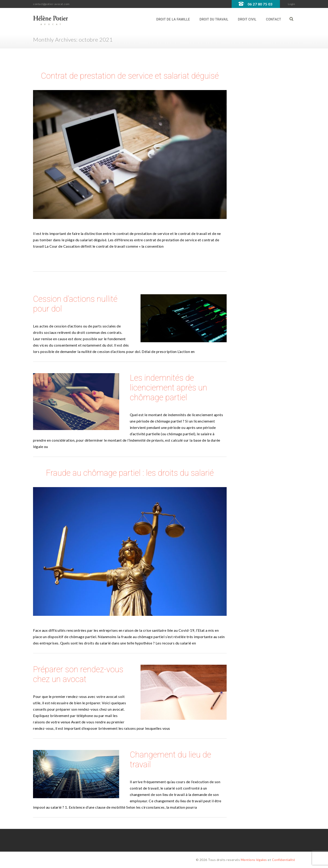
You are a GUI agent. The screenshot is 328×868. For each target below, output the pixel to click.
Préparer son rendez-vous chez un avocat (78, 674)
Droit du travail (214, 19)
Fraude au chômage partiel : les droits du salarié (130, 473)
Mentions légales (254, 860)
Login (292, 4)
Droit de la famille (173, 19)
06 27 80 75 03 (260, 4)
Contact (274, 19)
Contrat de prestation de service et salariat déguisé (130, 76)
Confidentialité (284, 860)
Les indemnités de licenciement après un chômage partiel (168, 388)
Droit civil (247, 19)
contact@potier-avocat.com (51, 4)
